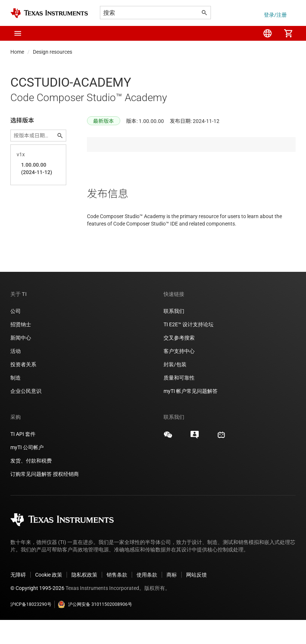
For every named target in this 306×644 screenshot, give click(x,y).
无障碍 (18, 599)
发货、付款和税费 (31, 485)
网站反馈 (196, 599)
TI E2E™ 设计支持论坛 (189, 348)
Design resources (53, 52)
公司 (16, 335)
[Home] (49, 13)
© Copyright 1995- (37, 612)
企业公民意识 (26, 415)
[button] (18, 33)
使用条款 (147, 599)
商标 (172, 599)
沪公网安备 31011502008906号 (95, 628)
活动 (16, 375)
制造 (16, 402)
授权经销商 (66, 498)
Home (17, 52)
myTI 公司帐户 (27, 471)
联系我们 (174, 335)
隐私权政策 (84, 599)
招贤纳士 (21, 348)
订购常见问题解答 (31, 498)
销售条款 (117, 599)
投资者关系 (23, 388)
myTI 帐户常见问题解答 (191, 415)
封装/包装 (175, 388)
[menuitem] (268, 33)
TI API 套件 (23, 458)
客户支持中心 (179, 375)
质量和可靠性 (180, 402)
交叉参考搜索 (179, 362)
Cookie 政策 (49, 599)
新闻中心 (21, 362)
